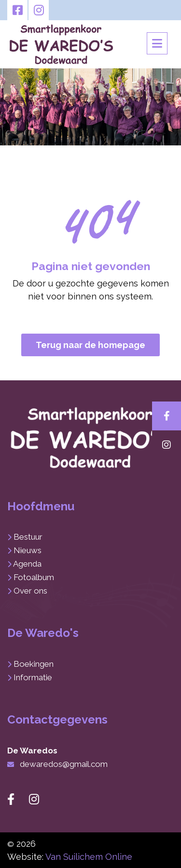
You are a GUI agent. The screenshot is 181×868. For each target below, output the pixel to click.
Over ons (30, 591)
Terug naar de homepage (90, 345)
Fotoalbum (34, 577)
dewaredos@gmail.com (64, 764)
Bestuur (28, 537)
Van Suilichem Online (89, 857)
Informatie (33, 677)
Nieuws (28, 550)
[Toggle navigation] (157, 43)
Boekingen (34, 664)
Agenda (27, 564)
